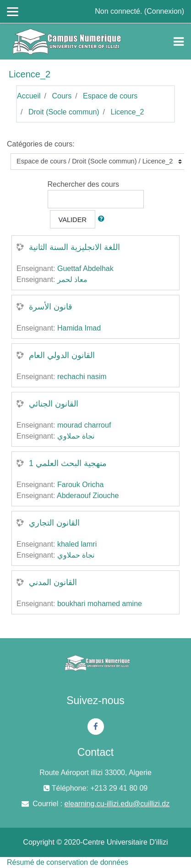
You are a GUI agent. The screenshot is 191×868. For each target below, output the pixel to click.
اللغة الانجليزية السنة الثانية (74, 247)
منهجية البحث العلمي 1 (68, 463)
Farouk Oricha (80, 485)
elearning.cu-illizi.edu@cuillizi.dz (117, 804)
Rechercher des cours (84, 184)
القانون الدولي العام (62, 355)
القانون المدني (53, 582)
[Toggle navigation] (179, 42)
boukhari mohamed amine (100, 604)
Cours (62, 96)
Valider (73, 220)
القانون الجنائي (54, 404)
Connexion (164, 11)
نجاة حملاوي (76, 436)
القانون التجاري (54, 523)
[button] (103, 219)
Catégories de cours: (41, 144)
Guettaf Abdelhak (85, 269)
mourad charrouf (84, 425)
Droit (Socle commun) (64, 112)
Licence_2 (128, 112)
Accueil (29, 96)
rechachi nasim (82, 377)
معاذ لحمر (72, 279)
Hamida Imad (79, 328)
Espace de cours (110, 96)
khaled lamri (77, 544)
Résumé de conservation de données (68, 862)
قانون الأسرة (51, 307)
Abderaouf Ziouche (88, 496)
